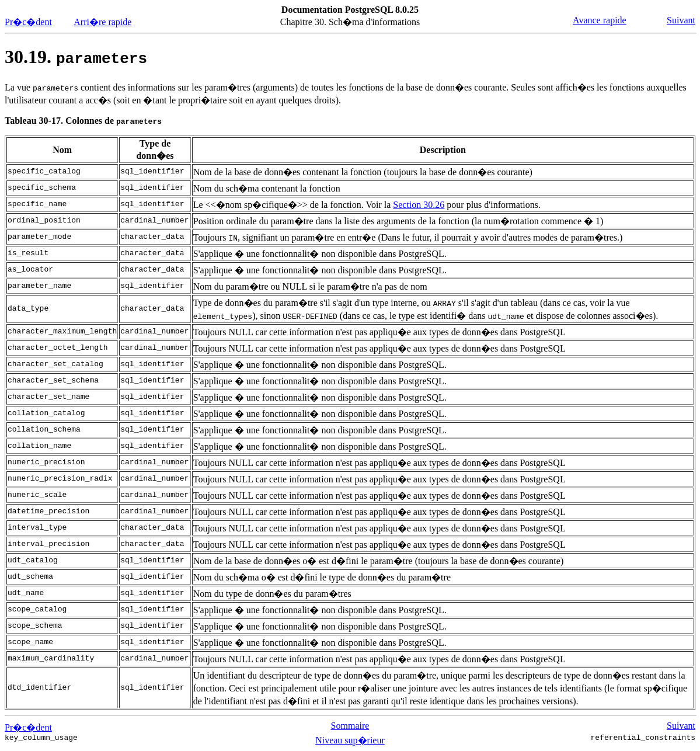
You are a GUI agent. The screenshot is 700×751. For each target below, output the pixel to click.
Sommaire (350, 726)
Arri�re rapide (102, 22)
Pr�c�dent (28, 22)
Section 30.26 (419, 205)
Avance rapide (600, 20)
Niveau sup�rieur (350, 740)
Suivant (681, 20)
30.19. (76, 57)
